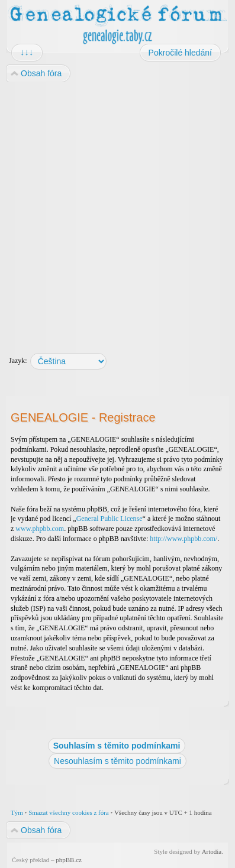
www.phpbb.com (40, 529)
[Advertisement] (117, 212)
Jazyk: (18, 361)
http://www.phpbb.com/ (184, 539)
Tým (17, 812)
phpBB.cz (69, 860)
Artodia (212, 851)
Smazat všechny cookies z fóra (69, 812)
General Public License (110, 519)
